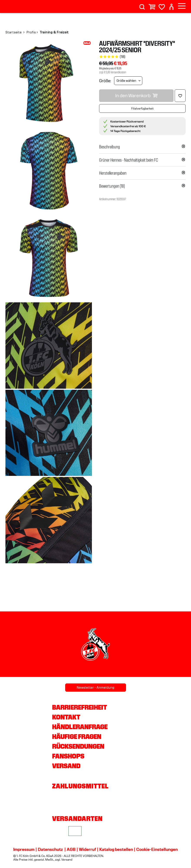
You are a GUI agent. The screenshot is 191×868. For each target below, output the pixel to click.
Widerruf (87, 849)
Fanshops (68, 756)
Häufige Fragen (77, 737)
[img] (49, 83)
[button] (142, 147)
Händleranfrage (80, 727)
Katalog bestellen (116, 849)
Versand (66, 766)
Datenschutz (50, 849)
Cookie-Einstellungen (157, 849)
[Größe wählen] (128, 81)
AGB (71, 849)
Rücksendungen (78, 746)
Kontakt (66, 717)
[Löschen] (180, 96)
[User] (171, 5)
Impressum (24, 849)
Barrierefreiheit (80, 707)
